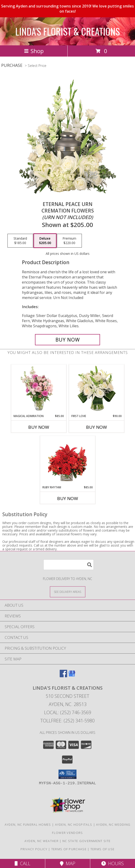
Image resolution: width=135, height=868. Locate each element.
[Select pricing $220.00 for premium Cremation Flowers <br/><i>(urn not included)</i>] (69, 241)
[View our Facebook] (63, 676)
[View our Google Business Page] (72, 676)
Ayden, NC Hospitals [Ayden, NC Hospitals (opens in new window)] (74, 825)
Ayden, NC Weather (42, 841)
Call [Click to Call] (22, 863)
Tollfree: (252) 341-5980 (67, 721)
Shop (34, 51)
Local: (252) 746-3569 (68, 712)
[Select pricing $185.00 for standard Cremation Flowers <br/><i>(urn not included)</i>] (20, 241)
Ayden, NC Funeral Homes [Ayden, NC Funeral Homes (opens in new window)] (28, 825)
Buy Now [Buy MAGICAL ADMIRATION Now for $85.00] (39, 427)
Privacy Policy (34, 849)
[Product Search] (69, 565)
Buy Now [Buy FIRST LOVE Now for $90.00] (97, 427)
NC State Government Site (87, 841)
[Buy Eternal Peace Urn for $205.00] (68, 340)
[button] (67, 774)
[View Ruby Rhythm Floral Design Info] (67, 461)
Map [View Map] (68, 863)
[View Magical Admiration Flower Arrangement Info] (39, 389)
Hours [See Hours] (112, 863)
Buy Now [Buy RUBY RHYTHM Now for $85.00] (68, 498)
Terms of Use (103, 849)
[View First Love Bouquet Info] (96, 389)
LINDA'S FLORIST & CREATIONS (67, 31)
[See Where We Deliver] (68, 592)
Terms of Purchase (69, 849)
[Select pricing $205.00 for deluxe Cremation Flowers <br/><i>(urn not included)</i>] (45, 241)
